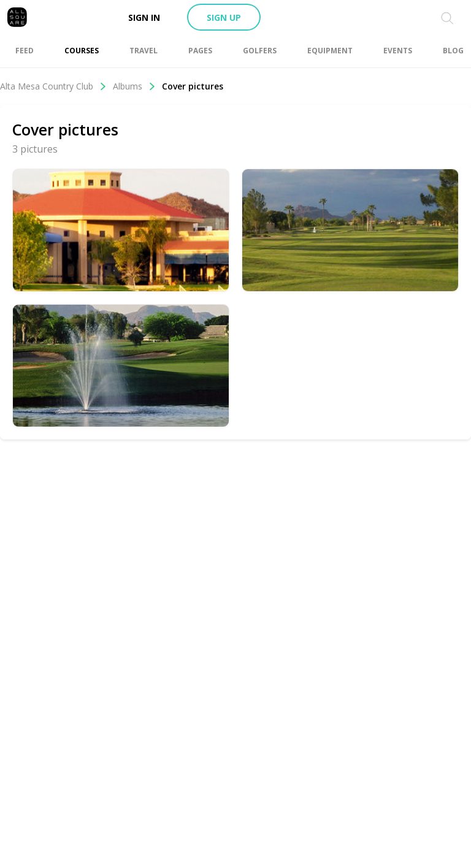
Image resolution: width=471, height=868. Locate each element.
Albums (134, 86)
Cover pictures (193, 86)
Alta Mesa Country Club (53, 86)
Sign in (144, 17)
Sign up (224, 17)
